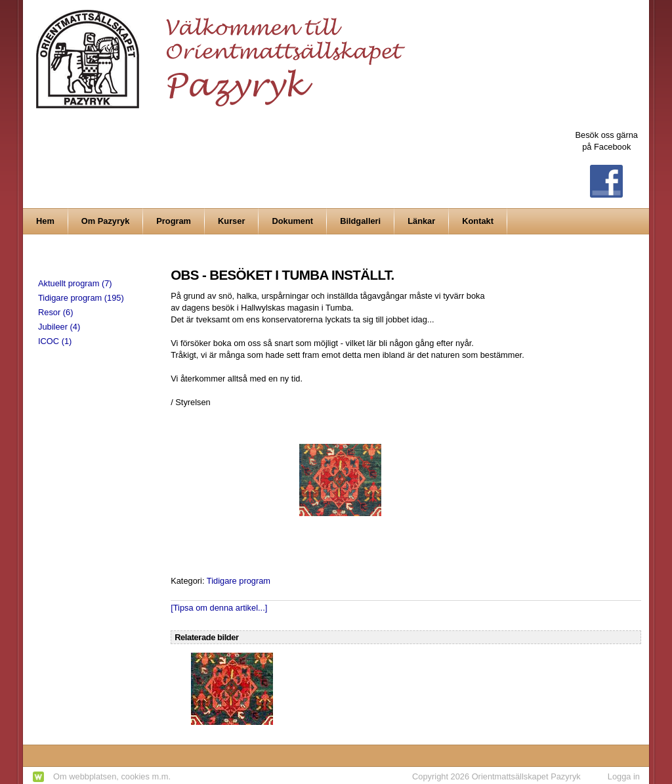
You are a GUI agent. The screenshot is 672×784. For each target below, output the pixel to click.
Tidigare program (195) (81, 298)
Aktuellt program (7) (75, 283)
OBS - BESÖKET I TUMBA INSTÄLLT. (282, 275)
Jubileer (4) (59, 327)
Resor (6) (55, 312)
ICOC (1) (55, 341)
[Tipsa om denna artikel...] (219, 608)
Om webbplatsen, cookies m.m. (112, 776)
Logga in (624, 776)
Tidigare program (239, 581)
